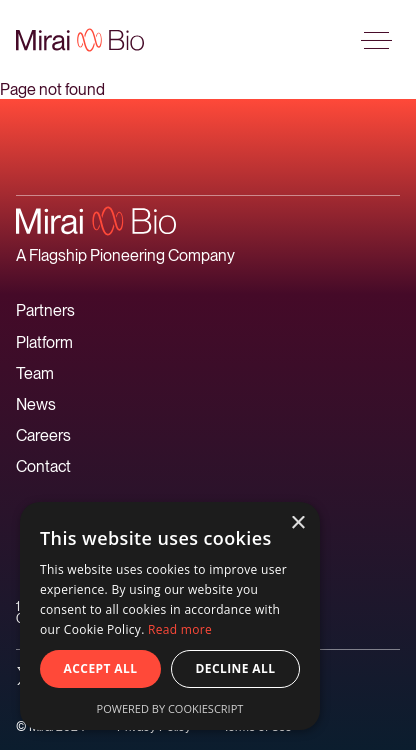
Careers (43, 435)
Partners (45, 310)
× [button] (297, 523)
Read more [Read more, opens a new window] (180, 629)
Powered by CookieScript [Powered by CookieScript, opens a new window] (170, 708)
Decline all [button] (236, 668)
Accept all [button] (101, 668)
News (36, 404)
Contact (43, 466)
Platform (44, 342)
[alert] (170, 616)
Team (35, 373)
